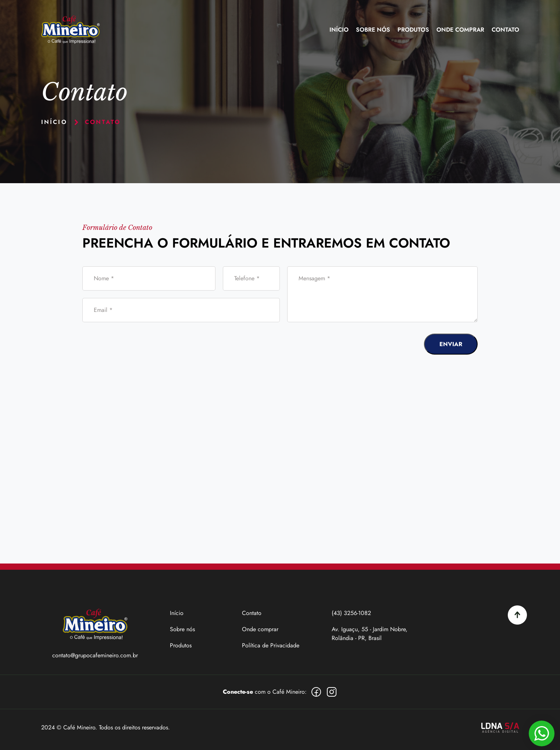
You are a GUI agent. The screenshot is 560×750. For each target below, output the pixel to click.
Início (339, 30)
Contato (505, 30)
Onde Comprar (460, 30)
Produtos (413, 30)
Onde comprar (260, 629)
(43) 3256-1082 (351, 613)
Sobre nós (373, 30)
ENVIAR (451, 344)
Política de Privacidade (271, 645)
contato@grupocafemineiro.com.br (95, 655)
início (54, 122)
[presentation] (357, 344)
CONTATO (103, 122)
